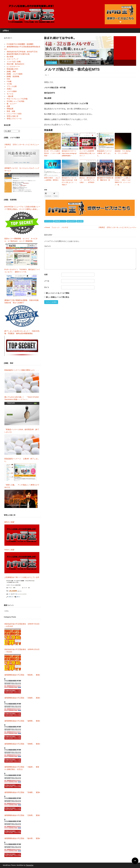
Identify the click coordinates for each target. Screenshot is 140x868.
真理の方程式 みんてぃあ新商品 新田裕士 (52, 179)
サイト (47, 287)
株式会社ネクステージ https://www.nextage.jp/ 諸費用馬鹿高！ (70, 153)
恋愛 (8, 106)
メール (47, 281)
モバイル (10, 94)
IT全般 (9, 81)
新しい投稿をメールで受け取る (58, 297)
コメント (48, 246)
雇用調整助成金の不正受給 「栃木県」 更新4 (22, 838)
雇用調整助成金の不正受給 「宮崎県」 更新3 (22, 744)
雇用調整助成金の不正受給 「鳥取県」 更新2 (22, 675)
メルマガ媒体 (51, 63)
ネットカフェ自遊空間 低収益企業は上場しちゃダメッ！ (87, 153)
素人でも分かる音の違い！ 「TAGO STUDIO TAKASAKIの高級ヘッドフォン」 (22, 398)
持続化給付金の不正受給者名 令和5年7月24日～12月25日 (22, 625)
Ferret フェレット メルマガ (56, 227)
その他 (9, 84)
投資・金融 (11, 111)
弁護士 (9, 89)
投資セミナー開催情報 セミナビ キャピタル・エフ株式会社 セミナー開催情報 (21, 240)
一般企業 (10, 96)
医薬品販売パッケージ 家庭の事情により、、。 (22, 370)
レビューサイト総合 (14, 114)
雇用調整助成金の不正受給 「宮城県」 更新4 (22, 792)
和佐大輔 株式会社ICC (16, 64)
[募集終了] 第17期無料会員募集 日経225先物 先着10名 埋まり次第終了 (22, 301)
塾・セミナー (12, 104)
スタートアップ (13, 59)
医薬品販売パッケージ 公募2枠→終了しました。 (105, 153)
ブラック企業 (12, 86)
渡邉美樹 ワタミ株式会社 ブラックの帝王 (123, 152)
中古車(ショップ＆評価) (16, 101)
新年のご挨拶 (10, 522)
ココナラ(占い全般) (14, 62)
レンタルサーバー (13, 66)
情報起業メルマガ (60, 221)
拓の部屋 (10, 57)
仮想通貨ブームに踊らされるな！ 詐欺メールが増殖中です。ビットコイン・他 (123, 181)
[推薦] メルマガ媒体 (15, 74)
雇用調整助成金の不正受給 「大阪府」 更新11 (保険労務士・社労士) (22, 768)
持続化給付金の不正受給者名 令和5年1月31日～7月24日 (22, 651)
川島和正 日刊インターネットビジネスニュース (117, 227)
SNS (8, 79)
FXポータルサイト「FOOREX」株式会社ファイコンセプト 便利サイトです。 (22, 271)
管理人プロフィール (14, 119)
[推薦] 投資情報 (13, 76)
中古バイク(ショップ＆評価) (17, 99)
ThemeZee (30, 865)
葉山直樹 (80, 221)
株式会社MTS (71, 221)
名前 (46, 274)
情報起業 (10, 109)
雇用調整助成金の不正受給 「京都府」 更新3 (22, 698)
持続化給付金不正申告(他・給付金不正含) (22, 52)
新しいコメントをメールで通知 (58, 293)
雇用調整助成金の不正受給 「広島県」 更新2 (22, 815)
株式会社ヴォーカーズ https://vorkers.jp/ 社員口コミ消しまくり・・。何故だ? (70, 181)
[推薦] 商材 (11, 71)
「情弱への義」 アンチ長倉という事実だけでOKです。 (22, 486)
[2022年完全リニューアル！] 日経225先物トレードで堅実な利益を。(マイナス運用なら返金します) (22, 208)
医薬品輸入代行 (13, 69)
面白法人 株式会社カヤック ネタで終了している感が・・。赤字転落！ (87, 180)
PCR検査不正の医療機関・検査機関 (20, 44)
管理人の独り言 (13, 116)
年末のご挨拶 (9, 550)
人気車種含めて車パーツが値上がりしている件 (22, 577)
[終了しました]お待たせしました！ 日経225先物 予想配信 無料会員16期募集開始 (22, 332)
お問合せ (6, 31)
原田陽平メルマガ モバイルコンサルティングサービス (22, 169)
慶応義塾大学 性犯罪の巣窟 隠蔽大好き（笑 (105, 179)
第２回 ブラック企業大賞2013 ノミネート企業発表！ (52, 153)
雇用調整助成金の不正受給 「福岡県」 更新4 (22, 721)
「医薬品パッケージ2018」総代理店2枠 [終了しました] (22, 431)
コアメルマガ (49, 221)
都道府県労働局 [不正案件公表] (18, 54)
